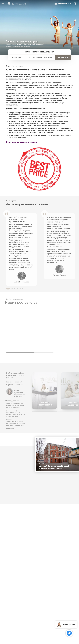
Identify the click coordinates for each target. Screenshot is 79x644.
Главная (9, 46)
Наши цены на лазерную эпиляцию (22, 142)
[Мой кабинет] (76, 4)
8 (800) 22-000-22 (15, 386)
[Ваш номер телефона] (42, 57)
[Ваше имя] (19, 57)
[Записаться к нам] (63, 4)
